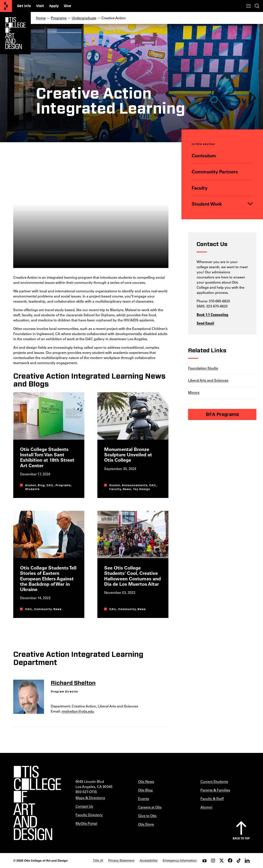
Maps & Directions (90, 798)
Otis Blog (145, 790)
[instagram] (213, 861)
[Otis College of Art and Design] (6, 6)
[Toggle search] (257, 6)
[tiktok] (239, 861)
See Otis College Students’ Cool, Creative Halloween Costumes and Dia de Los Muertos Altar (132, 576)
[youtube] (205, 861)
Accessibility (149, 860)
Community (43, 609)
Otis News (146, 781)
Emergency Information (180, 860)
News (127, 489)
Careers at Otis (150, 807)
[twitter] (222, 861)
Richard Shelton (73, 683)
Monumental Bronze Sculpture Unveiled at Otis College (128, 455)
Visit (40, 6)
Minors (194, 392)
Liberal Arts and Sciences (208, 380)
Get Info (24, 6)
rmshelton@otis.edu (78, 711)
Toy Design (141, 489)
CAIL (50, 485)
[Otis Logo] (15, 33)
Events (144, 798)
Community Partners (215, 172)
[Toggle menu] (248, 6)
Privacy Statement (121, 860)
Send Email (205, 323)
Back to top (241, 838)
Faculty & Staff (212, 798)
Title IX (98, 860)
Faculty (200, 188)
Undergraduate (84, 18)
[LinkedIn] (247, 861)
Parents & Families (215, 790)
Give (67, 6)
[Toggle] (250, 204)
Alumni (31, 485)
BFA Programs (222, 414)
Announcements (135, 485)
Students (32, 489)
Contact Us (84, 806)
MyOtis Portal (86, 823)
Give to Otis (147, 816)
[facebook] (230, 861)
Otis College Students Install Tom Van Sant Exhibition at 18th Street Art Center (47, 457)
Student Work (207, 204)
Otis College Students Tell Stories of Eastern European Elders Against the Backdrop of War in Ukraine (48, 578)
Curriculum (204, 156)
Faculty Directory (89, 815)
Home (41, 18)
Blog (41, 485)
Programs (59, 18)
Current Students (214, 781)
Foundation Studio (203, 368)
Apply (54, 6)
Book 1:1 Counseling (212, 314)
